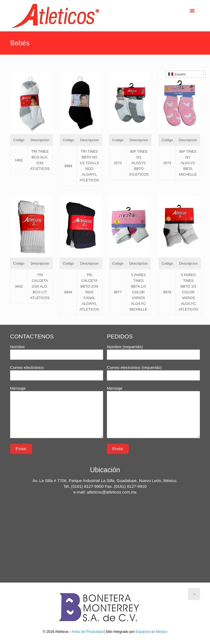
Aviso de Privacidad (87, 632)
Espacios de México (151, 632)
